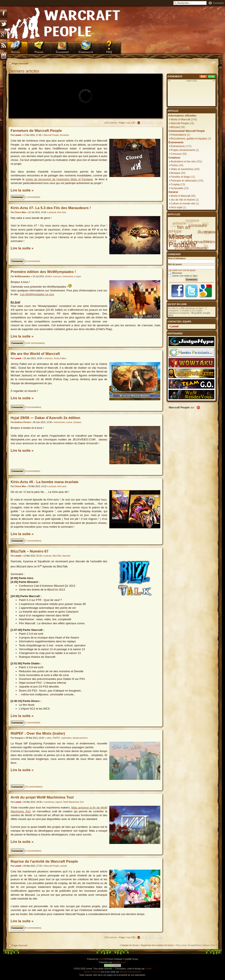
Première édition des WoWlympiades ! (43, 272)
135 (160, 123)
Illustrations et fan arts (183, 162)
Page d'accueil (20, 63)
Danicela (66, 556)
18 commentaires (34, 787)
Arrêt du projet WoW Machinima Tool (42, 797)
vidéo (49, 738)
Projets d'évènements (183, 150)
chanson (49, 358)
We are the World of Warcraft (35, 354)
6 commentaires (33, 928)
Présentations (178, 135)
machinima (49, 802)
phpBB (102, 959)
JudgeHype (171, 231)
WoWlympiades (22, 276)
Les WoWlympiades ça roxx (37, 294)
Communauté (86, 52)
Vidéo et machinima (182, 169)
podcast (52, 212)
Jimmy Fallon (60, 358)
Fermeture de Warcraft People (36, 131)
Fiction (174, 165)
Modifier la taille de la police (213, 63)
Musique (175, 173)
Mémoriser (175, 273)
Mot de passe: (175, 264)
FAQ (109, 52)
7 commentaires (33, 541)
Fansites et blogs (180, 177)
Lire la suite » (22, 190)
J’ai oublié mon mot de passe (182, 270)
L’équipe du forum (129, 945)
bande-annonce (80, 738)
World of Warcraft (181, 120)
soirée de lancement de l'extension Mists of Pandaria (59, 179)
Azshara (77, 422)
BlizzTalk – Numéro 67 (30, 551)
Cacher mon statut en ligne (183, 276)
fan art (184, 227)
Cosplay (175, 184)
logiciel (59, 802)
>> (214, 81)
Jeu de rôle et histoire (183, 200)
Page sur (127, 123)
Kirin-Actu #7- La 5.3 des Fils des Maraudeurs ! (51, 208)
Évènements (178, 146)
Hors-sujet (176, 207)
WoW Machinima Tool (73, 802)
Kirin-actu (62, 486)
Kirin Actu (62, 212)
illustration (208, 232)
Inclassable (177, 188)
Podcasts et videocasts (184, 181)
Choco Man (20, 212)
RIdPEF (56, 738)
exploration (66, 738)
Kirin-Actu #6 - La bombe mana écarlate (44, 482)
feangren (19, 738)
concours (57, 276)
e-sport (78, 276)
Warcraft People (51, 135)
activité (64, 866)
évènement (68, 276)
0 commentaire (32, 261)
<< (169, 81)
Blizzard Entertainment (130, 972)
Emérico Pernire (23, 422)
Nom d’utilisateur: (177, 258)
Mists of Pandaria (182, 241)
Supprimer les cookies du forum (157, 945)
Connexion (218, 3)
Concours (176, 154)
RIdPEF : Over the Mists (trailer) (38, 733)
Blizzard (175, 127)
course (69, 422)
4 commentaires (33, 851)
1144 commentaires (35, 343)
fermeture (64, 135)
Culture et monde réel (183, 204)
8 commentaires (33, 407)
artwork (179, 223)
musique (192, 220)
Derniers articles (24, 71)
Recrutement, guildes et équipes (189, 139)
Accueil (16, 52)
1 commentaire (32, 197)
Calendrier (62, 52)
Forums (39, 52)
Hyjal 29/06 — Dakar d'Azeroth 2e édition (45, 418)
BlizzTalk (57, 556)
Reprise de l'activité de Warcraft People (44, 861)
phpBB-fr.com (120, 962)
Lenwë (18, 135)
